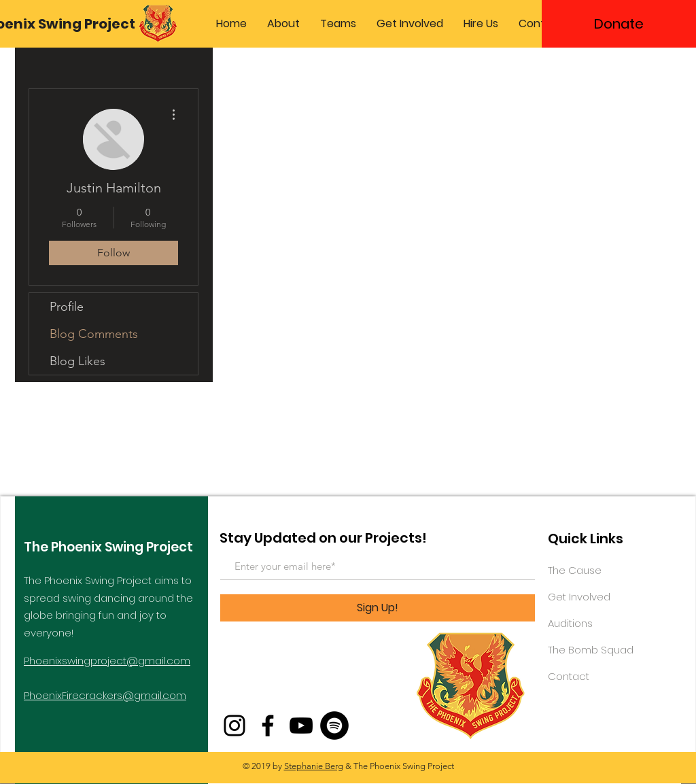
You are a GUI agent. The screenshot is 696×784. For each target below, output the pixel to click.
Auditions (570, 623)
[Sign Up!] (378, 608)
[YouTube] (301, 726)
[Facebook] (268, 726)
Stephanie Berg (314, 766)
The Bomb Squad (591, 650)
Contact (569, 676)
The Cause (575, 570)
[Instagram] (234, 726)
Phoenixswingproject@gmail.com (107, 661)
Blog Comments (94, 334)
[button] (283, 23)
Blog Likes (77, 361)
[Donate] (619, 24)
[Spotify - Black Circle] (334, 726)
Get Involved (579, 597)
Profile (67, 307)
